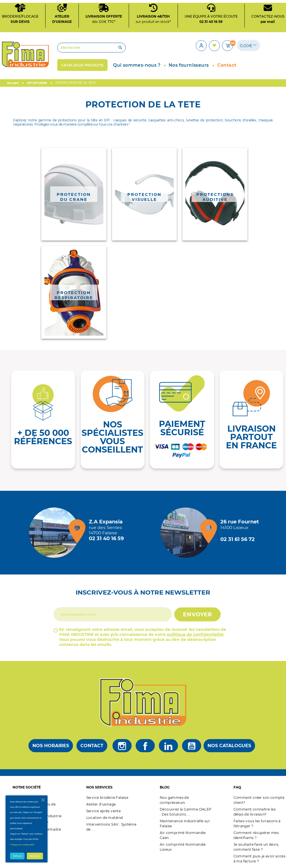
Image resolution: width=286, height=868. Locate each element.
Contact (92, 744)
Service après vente (104, 809)
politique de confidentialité (195, 633)
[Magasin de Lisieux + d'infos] (187, 531)
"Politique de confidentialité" (22, 845)
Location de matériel (105, 816)
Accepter (35, 856)
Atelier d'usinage (101, 803)
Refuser (17, 856)
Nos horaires (51, 744)
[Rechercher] (83, 47)
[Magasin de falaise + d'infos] (56, 531)
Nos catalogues (229, 744)
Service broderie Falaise (107, 796)
